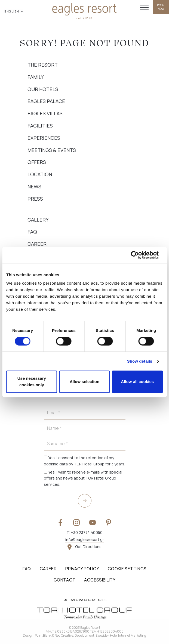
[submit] (85, 501)
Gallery (38, 220)
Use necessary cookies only (32, 382)
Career (37, 244)
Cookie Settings (127, 569)
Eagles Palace (46, 101)
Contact (65, 580)
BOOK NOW (161, 7)
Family (36, 77)
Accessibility (100, 580)
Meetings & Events (52, 150)
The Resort (43, 65)
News (34, 186)
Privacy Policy (82, 569)
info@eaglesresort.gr (85, 539)
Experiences (44, 138)
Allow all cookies (137, 382)
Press (35, 199)
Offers (37, 162)
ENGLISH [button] (12, 11)
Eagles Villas (45, 113)
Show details (140, 361)
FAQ (32, 232)
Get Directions (88, 547)
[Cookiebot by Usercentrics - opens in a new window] (139, 255)
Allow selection (84, 382)
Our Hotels (43, 89)
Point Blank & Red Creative (54, 635)
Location (40, 174)
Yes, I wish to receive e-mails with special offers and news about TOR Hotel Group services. (83, 478)
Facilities (40, 126)
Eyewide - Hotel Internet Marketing (121, 635)
